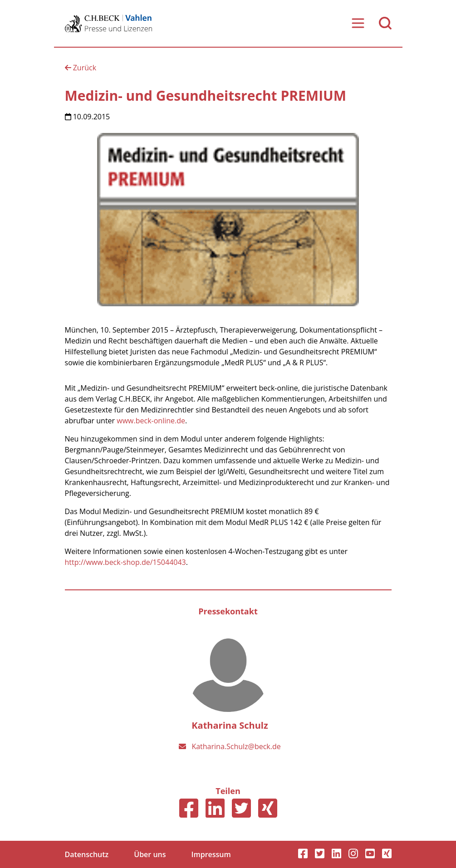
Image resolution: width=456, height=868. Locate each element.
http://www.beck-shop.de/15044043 (125, 562)
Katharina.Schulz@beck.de (236, 746)
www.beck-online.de (151, 421)
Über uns (150, 854)
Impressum (211, 854)
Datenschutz (87, 854)
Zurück (81, 68)
